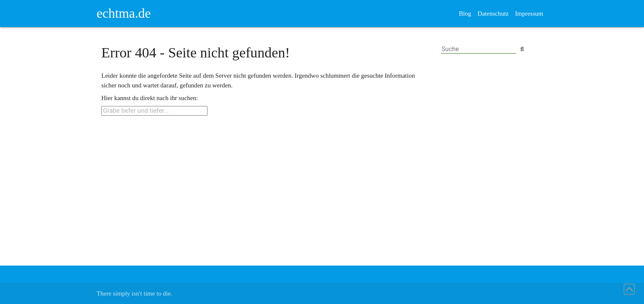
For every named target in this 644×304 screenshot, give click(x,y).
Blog (465, 14)
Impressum (529, 14)
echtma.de (124, 13)
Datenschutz (493, 14)
